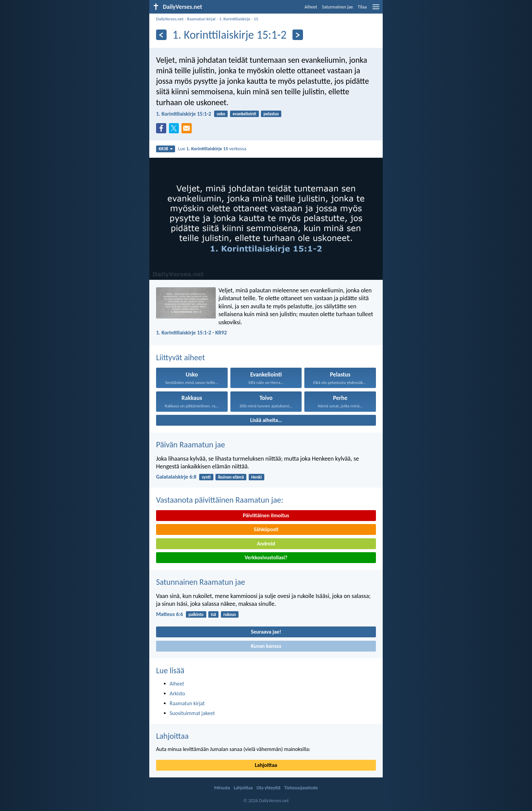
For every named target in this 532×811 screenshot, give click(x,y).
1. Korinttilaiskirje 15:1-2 (184, 114)
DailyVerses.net (170, 19)
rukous (230, 614)
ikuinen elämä (231, 477)
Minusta (222, 788)
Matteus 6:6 (169, 614)
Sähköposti (266, 529)
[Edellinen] (161, 35)
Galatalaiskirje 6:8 (176, 477)
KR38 (166, 149)
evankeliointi (244, 114)
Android (266, 544)
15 (256, 19)
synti (206, 477)
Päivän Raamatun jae (191, 445)
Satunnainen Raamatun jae (201, 582)
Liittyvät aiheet (180, 357)
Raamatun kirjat (201, 19)
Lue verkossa (212, 149)
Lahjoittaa (172, 736)
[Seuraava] (298, 35)
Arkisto (177, 693)
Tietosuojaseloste (301, 788)
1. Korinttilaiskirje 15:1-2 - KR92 (192, 333)
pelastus (271, 114)
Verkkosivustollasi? (266, 557)
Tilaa (362, 7)
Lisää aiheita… (266, 420)
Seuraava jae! (266, 632)
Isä (214, 614)
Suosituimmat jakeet (192, 713)
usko (221, 114)
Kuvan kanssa (266, 646)
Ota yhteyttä (268, 788)
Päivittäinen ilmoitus (266, 515)
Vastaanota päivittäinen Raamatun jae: (220, 500)
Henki (256, 477)
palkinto (196, 614)
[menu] (376, 9)
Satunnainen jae (338, 7)
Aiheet (311, 7)
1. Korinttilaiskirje (235, 19)
